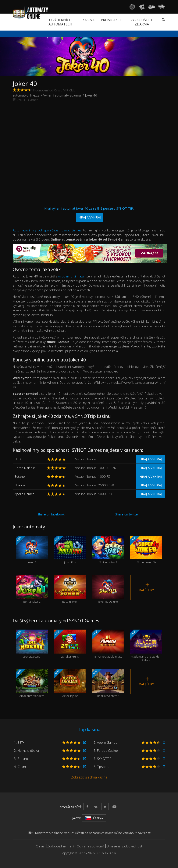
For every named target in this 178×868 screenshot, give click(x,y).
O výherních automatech (60, 22)
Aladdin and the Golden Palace (146, 646)
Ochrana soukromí (90, 846)
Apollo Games (24, 494)
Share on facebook (51, 514)
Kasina (88, 20)
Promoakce (111, 20)
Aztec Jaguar (70, 683)
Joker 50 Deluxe (108, 589)
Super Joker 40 (146, 550)
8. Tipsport (101, 767)
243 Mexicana (32, 644)
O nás (40, 846)
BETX (18, 459)
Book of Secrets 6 (108, 683)
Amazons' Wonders (32, 683)
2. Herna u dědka (26, 750)
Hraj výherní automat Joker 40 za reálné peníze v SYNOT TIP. (89, 214)
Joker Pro (70, 550)
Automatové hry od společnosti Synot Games (47, 230)
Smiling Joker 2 (108, 550)
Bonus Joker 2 (32, 589)
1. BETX (19, 742)
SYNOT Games (27, 100)
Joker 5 (32, 550)
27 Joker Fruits (70, 644)
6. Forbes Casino (106, 750)
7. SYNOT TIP (102, 759)
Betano (20, 476)
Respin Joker (70, 589)
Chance (20, 485)
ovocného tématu (71, 276)
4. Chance (21, 767)
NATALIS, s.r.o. (107, 853)
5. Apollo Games (105, 742)
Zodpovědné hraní (61, 846)
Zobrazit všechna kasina (89, 777)
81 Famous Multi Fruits (108, 644)
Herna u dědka (25, 468)
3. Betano (21, 759)
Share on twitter (127, 514)
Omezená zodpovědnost (124, 846)
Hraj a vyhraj (151, 459)
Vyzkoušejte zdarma (142, 22)
